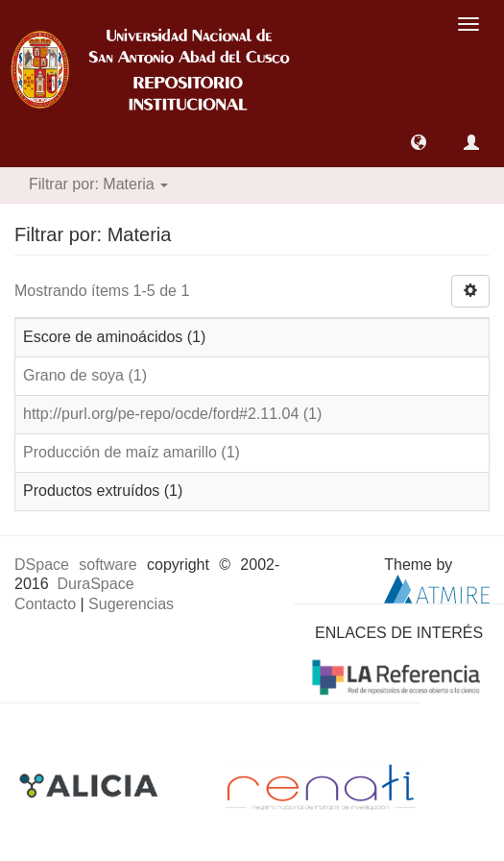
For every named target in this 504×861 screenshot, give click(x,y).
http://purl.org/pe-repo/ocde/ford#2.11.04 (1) (172, 414)
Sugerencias (131, 604)
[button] (419, 142)
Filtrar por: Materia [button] (98, 184)
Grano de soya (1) (85, 375)
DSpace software (76, 565)
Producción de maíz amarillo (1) (132, 452)
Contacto (45, 604)
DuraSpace (95, 584)
